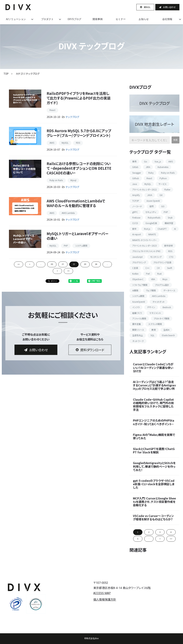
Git (161, 195)
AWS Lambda (68, 213)
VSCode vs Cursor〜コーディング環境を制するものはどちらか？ (153, 518)
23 (85, 264)
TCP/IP (136, 201)
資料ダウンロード (92, 350)
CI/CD (135, 223)
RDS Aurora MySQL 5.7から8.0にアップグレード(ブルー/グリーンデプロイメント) (79, 133)
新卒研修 (169, 246)
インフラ (136, 307)
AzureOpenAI (139, 302)
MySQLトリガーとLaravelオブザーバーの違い (77, 236)
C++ (147, 268)
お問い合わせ (169, 7)
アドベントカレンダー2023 (144, 246)
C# (158, 268)
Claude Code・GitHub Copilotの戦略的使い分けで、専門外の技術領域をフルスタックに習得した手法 (153, 405)
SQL (152, 335)
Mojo (165, 279)
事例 (134, 161)
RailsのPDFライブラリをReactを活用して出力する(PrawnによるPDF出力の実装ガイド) (79, 98)
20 (52, 264)
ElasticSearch (168, 335)
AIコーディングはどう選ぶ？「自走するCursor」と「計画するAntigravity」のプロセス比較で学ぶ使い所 (154, 385)
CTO (171, 257)
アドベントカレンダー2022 (144, 189)
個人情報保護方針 (105, 600)
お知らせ (144, 19)
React (52, 110)
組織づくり (137, 313)
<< (19, 264)
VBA (153, 279)
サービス (163, 184)
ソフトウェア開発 (140, 285)
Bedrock (167, 307)
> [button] (160, 539)
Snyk (170, 217)
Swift (170, 268)
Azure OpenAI (153, 201)
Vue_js (158, 161)
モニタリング (156, 257)
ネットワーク (138, 341)
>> (68, 271)
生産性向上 (138, 335)
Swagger (137, 173)
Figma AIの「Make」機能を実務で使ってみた (154, 436)
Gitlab (135, 167)
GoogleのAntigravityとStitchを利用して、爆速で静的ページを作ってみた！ (154, 466)
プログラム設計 (162, 285)
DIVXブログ (74, 19)
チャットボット (159, 302)
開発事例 (98, 19)
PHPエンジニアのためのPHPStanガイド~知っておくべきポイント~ (154, 422)
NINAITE (152, 234)
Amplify (136, 195)
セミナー (121, 19)
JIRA (148, 167)
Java (135, 184)
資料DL (147, 7)
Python (163, 178)
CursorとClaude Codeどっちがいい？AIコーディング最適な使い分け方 (153, 368)
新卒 (134, 229)
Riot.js (147, 229)
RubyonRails (154, 217)
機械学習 (169, 223)
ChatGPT (162, 229)
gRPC (135, 212)
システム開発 (81, 246)
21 (63, 264)
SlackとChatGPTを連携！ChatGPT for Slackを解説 (154, 451)
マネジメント (155, 313)
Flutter (167, 189)
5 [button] (138, 539)
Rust (159, 274)
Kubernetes (163, 167)
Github (136, 178)
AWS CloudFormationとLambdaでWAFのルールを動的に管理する (76, 203)
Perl (148, 274)
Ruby (151, 173)
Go (146, 161)
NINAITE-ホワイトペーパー (144, 240)
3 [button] (160, 532)
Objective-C (138, 279)
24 (96, 264)
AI (175, 229)
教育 (154, 330)
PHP (66, 246)
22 (74, 264)
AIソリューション (16, 19)
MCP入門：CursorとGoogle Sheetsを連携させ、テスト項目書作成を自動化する (154, 502)
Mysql (73, 180)
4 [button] (171, 532)
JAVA (150, 195)
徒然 (152, 206)
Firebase (136, 217)
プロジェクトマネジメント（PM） (146, 251)
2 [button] (149, 532)
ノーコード (137, 206)
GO (163, 206)
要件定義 (137, 324)
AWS (52, 143)
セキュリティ (151, 212)
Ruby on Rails (56, 180)
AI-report (137, 234)
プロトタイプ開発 (162, 318)
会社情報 (167, 19)
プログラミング (139, 262)
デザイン (151, 307)
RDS (78, 143)
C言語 (135, 268)
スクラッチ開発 (155, 324)
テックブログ (72, 117)
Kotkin (135, 274)
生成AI (166, 330)
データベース (169, 290)
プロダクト (47, 19)
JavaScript (137, 257)
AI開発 (135, 290)
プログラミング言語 (162, 262)
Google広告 (151, 223)
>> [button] (171, 539)
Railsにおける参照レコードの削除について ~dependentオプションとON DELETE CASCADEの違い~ (79, 168)
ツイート (51, 279)
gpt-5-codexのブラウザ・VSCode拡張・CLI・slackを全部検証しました (154, 484)
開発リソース (138, 330)
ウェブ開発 (151, 290)
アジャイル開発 (139, 318)
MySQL (65, 143)
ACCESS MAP (102, 593)
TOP (6, 74)
